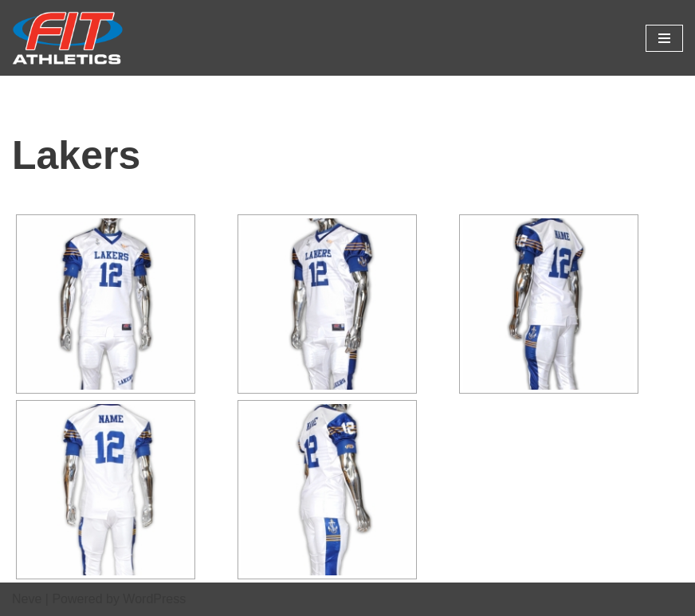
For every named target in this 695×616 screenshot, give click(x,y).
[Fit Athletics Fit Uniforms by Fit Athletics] (68, 38)
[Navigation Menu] (664, 38)
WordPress (154, 599)
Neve (27, 599)
